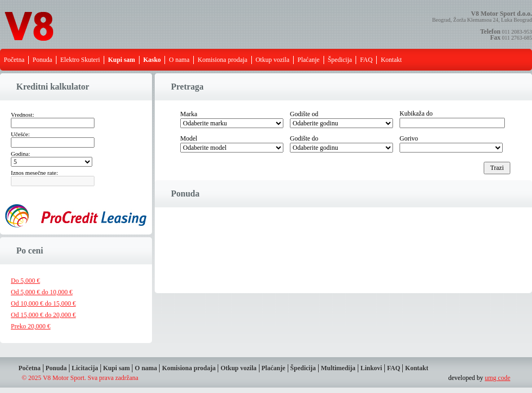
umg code (498, 378)
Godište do (304, 138)
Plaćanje (309, 60)
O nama (179, 60)
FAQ (366, 60)
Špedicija (340, 60)
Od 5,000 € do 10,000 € (42, 292)
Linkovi (371, 368)
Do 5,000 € (26, 281)
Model (189, 138)
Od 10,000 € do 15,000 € (43, 303)
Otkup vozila (273, 60)
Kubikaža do (416, 113)
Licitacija (85, 368)
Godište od (304, 114)
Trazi (497, 168)
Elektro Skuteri (80, 60)
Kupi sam (117, 368)
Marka (189, 114)
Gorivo (409, 138)
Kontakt (391, 60)
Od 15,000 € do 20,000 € (43, 315)
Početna (14, 60)
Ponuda (42, 60)
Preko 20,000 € (31, 326)
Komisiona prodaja (223, 60)
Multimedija (338, 368)
